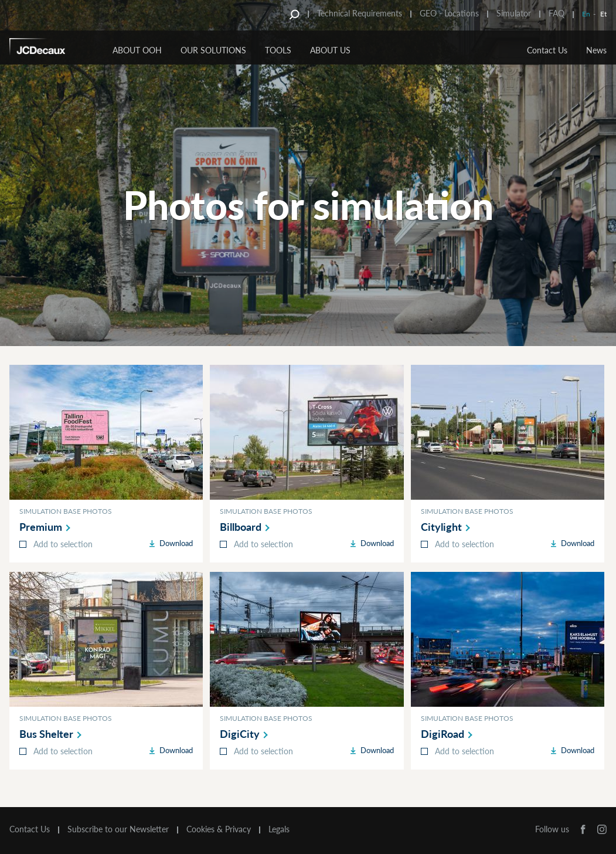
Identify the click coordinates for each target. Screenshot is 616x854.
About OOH (137, 50)
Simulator (514, 13)
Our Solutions (213, 50)
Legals (279, 829)
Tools (278, 50)
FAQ (557, 13)
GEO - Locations (449, 13)
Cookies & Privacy (219, 829)
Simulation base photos (66, 511)
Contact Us (547, 50)
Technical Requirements (360, 13)
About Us (330, 50)
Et (603, 14)
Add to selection (63, 544)
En (586, 14)
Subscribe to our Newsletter (118, 829)
